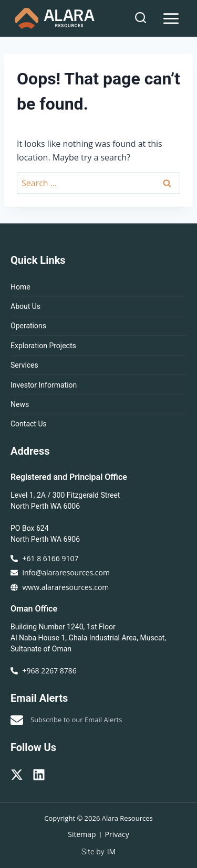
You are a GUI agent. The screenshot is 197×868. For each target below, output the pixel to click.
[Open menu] (171, 18)
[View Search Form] (141, 18)
